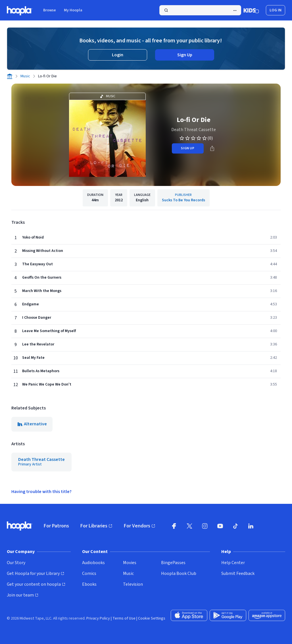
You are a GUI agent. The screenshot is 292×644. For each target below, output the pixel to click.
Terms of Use (124, 618)
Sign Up (185, 55)
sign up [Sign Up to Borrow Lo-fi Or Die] (188, 148)
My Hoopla (73, 10)
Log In (276, 10)
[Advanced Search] (235, 11)
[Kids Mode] (251, 10)
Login (118, 55)
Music (25, 76)
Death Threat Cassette (194, 130)
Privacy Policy (98, 618)
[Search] (200, 10)
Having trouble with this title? (41, 492)
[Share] (212, 148)
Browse (50, 10)
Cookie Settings (152, 618)
